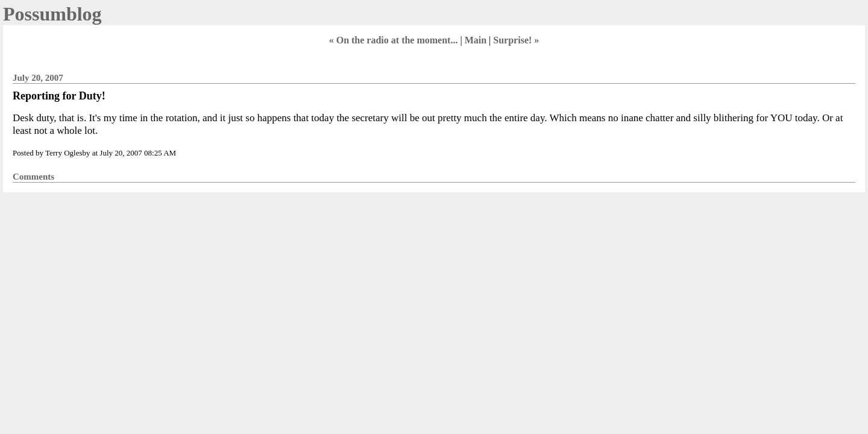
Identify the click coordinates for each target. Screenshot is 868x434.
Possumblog (52, 14)
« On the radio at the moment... (394, 40)
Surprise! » (516, 40)
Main (476, 40)
